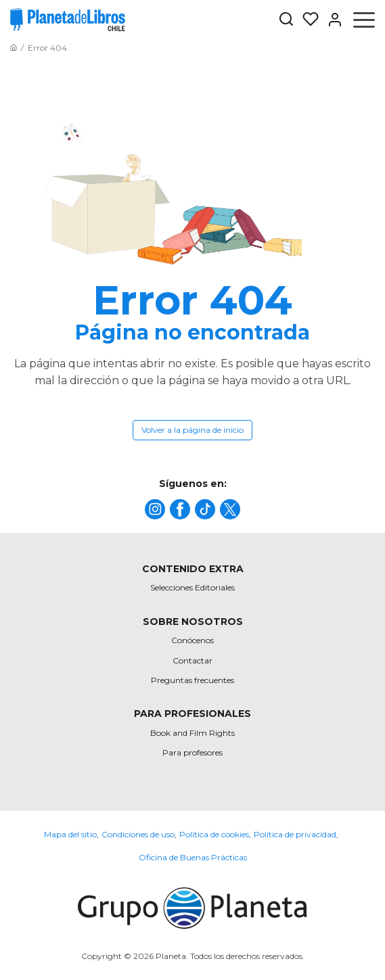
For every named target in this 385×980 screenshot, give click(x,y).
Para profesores (192, 752)
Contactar (192, 660)
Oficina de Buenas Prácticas (193, 857)
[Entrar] (331, 20)
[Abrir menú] (364, 20)
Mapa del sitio (70, 834)
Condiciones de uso (138, 834)
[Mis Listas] (307, 20)
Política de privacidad (295, 834)
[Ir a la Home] (14, 48)
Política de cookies (214, 834)
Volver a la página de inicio (192, 430)
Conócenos (192, 640)
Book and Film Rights (192, 733)
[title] (155, 509)
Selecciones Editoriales (192, 587)
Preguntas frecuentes (192, 680)
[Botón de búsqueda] (286, 20)
